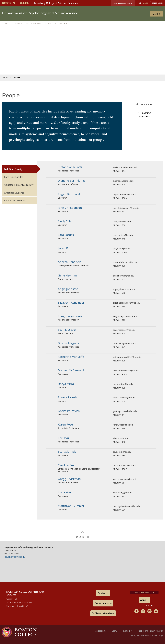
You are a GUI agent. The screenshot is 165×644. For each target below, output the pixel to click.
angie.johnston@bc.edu (124, 289)
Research (64, 24)
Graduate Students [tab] (14, 193)
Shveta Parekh (67, 397)
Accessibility (101, 631)
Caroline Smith (68, 465)
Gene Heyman (67, 275)
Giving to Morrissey (103, 613)
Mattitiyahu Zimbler (71, 506)
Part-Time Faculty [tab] (13, 177)
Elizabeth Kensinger (71, 303)
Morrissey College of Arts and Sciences (56, 3)
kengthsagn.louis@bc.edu (125, 316)
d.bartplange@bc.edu (123, 181)
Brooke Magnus (68, 343)
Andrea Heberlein (70, 262)
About (8, 24)
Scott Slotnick (67, 452)
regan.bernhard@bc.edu (125, 194)
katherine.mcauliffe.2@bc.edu (127, 357)
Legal (114, 631)
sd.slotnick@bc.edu (122, 452)
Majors (157, 14)
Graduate (51, 24)
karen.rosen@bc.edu (123, 425)
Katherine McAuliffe (71, 357)
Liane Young (66, 492)
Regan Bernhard (69, 194)
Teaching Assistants (144, 115)
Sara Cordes (66, 235)
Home (6, 78)
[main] (82, 312)
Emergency (128, 631)
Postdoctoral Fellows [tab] (15, 201)
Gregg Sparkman (69, 479)
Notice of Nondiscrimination (151, 631)
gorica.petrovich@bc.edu (125, 411)
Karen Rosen (66, 424)
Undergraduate (34, 24)
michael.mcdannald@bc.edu (126, 370)
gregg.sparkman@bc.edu (125, 479)
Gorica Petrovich (69, 411)
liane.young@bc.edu (122, 493)
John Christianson (70, 208)
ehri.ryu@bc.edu (121, 438)
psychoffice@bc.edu (15, 557)
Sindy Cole (65, 221)
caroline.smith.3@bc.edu (125, 465)
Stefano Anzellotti (70, 167)
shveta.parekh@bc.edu (124, 398)
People (18, 24)
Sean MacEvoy (67, 330)
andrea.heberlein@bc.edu (125, 262)
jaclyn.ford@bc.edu (122, 249)
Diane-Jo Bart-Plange (72, 181)
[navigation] (82, 24)
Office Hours (144, 104)
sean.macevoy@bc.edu (124, 330)
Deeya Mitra (66, 384)
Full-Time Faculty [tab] (13, 169)
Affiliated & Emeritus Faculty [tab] (19, 185)
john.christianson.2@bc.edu (126, 208)
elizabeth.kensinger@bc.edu (126, 303)
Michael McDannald (71, 370)
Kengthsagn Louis (70, 316)
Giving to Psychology (144, 592)
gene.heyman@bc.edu (124, 276)
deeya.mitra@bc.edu (123, 384)
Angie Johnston (68, 289)
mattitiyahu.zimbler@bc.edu (126, 506)
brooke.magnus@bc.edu (125, 343)
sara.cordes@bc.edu (123, 235)
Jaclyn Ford (65, 248)
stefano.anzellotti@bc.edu (125, 167)
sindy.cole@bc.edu (122, 221)
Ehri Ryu (63, 438)
